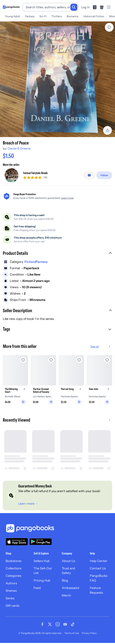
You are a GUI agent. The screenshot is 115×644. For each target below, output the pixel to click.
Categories (13, 576)
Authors (11, 583)
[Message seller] (89, 175)
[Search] (74, 7)
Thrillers (57, 16)
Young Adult (13, 16)
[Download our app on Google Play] (41, 542)
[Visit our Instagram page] (58, 624)
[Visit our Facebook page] (42, 624)
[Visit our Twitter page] (50, 624)
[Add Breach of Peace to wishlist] (109, 27)
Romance (73, 16)
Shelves (11, 591)
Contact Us (98, 568)
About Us (68, 561)
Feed (37, 588)
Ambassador (71, 588)
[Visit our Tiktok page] (73, 624)
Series (10, 598)
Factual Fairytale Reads (35, 173)
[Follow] (104, 175)
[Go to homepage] (11, 7)
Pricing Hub (42, 580)
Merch (66, 595)
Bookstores (13, 561)
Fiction (30, 262)
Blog (65, 580)
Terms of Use (72, 633)
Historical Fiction (94, 16)
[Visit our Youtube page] (65, 624)
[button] (57, 254)
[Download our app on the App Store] (17, 542)
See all (106, 346)
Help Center (99, 561)
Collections (13, 568)
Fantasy (30, 16)
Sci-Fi (43, 16)
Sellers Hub (42, 561)
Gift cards (12, 606)
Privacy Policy (89, 633)
